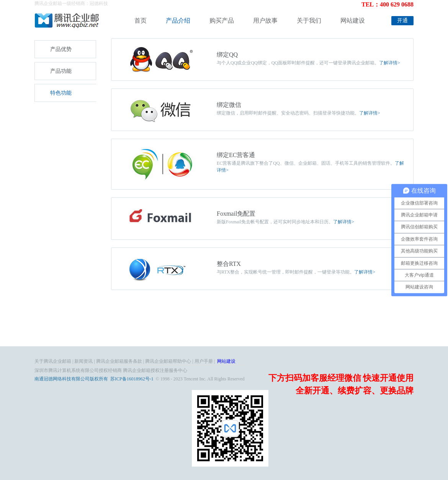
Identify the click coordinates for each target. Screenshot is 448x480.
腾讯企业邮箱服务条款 (119, 361)
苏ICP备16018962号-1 (132, 379)
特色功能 (61, 93)
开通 (402, 20)
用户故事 (265, 20)
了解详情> (390, 63)
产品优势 (61, 49)
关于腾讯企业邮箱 (53, 361)
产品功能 (61, 71)
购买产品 (222, 20)
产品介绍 (178, 20)
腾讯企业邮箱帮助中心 (168, 361)
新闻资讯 (83, 361)
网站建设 (353, 20)
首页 (141, 20)
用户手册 (204, 361)
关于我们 (309, 20)
